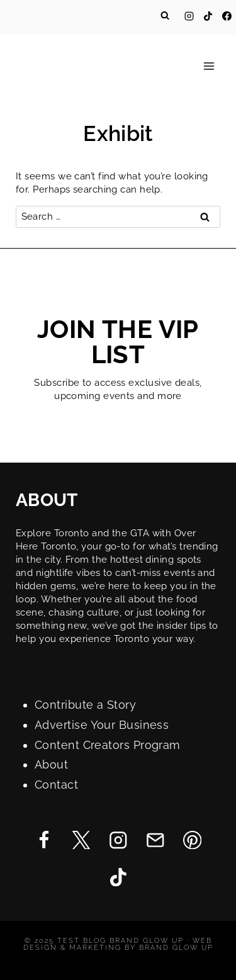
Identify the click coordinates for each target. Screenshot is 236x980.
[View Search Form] (165, 16)
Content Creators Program (108, 745)
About (51, 764)
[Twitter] (81, 840)
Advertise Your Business (102, 725)
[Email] (155, 840)
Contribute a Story (85, 705)
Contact (56, 785)
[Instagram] (189, 16)
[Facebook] (227, 16)
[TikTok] (208, 16)
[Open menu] (209, 66)
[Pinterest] (192, 840)
